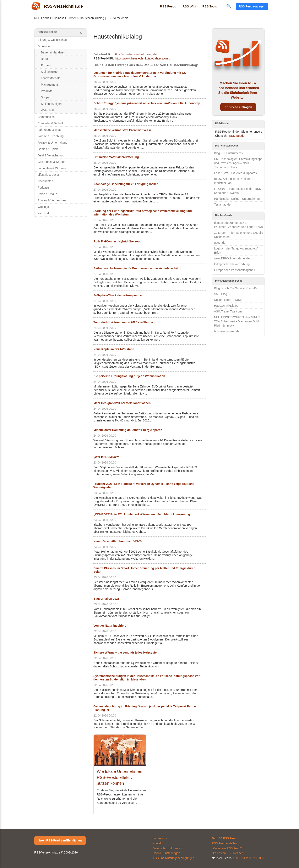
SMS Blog (221, 294)
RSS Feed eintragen (252, 6)
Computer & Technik (51, 123)
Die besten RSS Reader (227, 853)
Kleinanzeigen (50, 72)
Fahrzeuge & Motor (50, 130)
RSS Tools (210, 6)
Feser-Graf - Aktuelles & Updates (235, 173)
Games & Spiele (48, 149)
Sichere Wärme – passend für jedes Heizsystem (126, 653)
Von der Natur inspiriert (110, 626)
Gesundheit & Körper (51, 162)
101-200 (246, 858)
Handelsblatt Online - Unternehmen (237, 199)
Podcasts (44, 188)
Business (58, 18)
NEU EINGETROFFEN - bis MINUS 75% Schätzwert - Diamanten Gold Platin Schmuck (237, 321)
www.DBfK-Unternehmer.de (232, 258)
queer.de (220, 243)
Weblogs (43, 207)
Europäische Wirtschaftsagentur (235, 270)
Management (49, 85)
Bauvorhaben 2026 (106, 599)
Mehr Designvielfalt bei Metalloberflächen (122, 403)
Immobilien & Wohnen (52, 168)
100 (236, 858)
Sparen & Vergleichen (52, 200)
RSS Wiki (189, 6)
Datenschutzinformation (168, 848)
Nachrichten (45, 181)
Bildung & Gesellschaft (52, 40)
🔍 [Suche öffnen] (229, 6)
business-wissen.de (227, 331)
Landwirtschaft (50, 78)
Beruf (44, 59)
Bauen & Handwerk (53, 52)
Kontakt (157, 843)
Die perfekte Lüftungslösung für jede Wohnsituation (129, 376)
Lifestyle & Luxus (49, 175)
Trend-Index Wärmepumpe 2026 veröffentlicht (125, 322)
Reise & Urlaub (47, 194)
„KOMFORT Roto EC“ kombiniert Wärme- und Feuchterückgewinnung (142, 514)
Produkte (47, 91)
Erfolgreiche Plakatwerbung (232, 264)
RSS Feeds (168, 6)
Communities (46, 117)
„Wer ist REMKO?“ (106, 457)
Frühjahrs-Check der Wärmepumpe (118, 295)
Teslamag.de (222, 205)
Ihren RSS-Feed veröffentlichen (60, 840)
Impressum (160, 838)
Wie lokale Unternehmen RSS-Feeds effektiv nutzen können (119, 777)
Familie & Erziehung (51, 136)
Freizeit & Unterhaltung (52, 143)
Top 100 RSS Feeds (225, 838)
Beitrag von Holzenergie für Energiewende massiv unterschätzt (137, 268)
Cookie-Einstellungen (166, 853)
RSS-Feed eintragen (238, 107)
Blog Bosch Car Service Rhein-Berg (237, 288)
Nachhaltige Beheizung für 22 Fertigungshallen (126, 184)
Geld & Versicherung (51, 155)
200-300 (259, 858)
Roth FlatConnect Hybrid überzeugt (118, 241)
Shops (45, 97)
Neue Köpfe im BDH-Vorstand (114, 349)
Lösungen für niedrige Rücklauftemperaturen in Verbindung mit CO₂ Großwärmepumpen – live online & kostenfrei (140, 74)
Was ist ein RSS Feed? (227, 848)
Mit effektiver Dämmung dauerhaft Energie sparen (128, 430)
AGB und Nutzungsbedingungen (173, 858)
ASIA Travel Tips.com (228, 311)
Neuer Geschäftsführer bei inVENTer (119, 541)
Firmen (72, 18)
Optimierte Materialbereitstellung (116, 157)
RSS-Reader (237, 136)
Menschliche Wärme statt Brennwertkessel (123, 130)
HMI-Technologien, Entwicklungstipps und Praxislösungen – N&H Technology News (238, 163)
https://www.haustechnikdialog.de (135, 54)
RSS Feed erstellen (224, 843)
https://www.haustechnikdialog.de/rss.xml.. (143, 58)
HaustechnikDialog (226, 306)
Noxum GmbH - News (228, 300)
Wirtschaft (47, 110)
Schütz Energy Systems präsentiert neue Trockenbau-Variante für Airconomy (147, 103)
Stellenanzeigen (51, 104)
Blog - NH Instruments (228, 153)
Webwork (44, 213)
